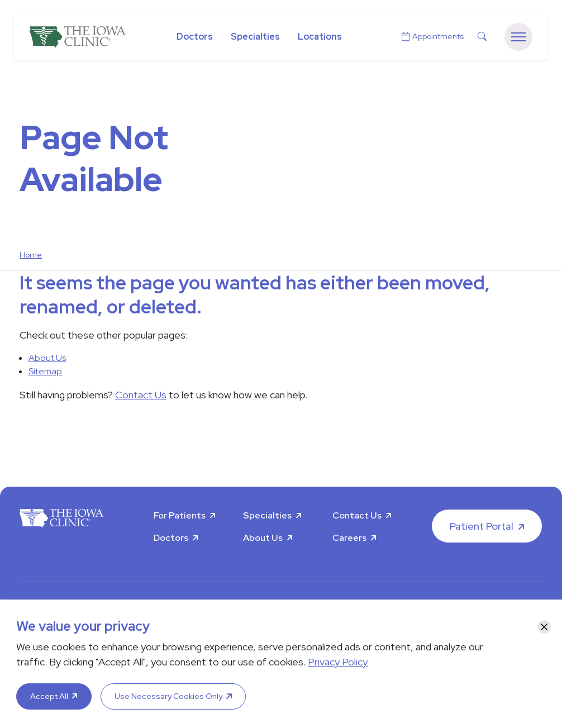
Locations (320, 37)
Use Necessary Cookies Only (168, 696)
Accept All (49, 696)
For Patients (180, 515)
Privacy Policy (338, 662)
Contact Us (141, 395)
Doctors (195, 37)
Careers (349, 538)
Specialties (255, 37)
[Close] (544, 627)
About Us (47, 358)
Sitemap (45, 371)
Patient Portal (482, 526)
